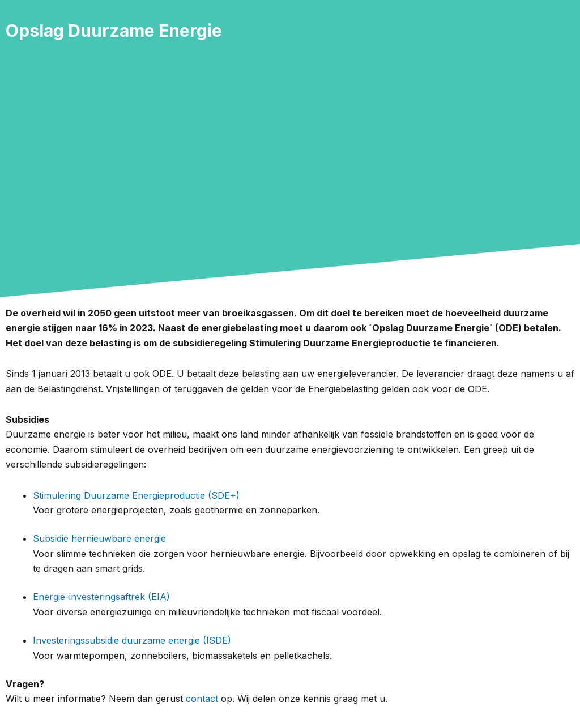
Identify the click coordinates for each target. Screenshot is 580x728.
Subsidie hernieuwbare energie (99, 538)
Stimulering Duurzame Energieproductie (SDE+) (136, 495)
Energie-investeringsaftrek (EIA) (101, 597)
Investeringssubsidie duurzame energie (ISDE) (132, 640)
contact (202, 699)
